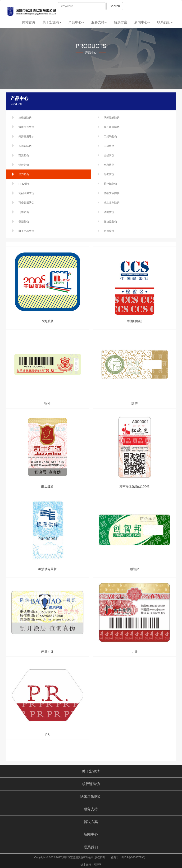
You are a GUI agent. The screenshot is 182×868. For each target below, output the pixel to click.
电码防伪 (109, 146)
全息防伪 (109, 165)
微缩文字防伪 (112, 193)
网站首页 (29, 22)
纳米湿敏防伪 (112, 117)
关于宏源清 (52, 22)
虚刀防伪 (24, 174)
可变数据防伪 (26, 203)
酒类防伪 (109, 212)
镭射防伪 (24, 165)
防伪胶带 (109, 231)
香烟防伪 (24, 221)
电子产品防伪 (26, 231)
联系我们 (165, 22)
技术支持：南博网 (91, 864)
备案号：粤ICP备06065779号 (128, 857)
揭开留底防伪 (112, 127)
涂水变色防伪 (26, 127)
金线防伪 (109, 155)
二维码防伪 (110, 136)
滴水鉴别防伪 (112, 203)
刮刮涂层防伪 (26, 193)
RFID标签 (24, 184)
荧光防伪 (24, 155)
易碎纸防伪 (110, 184)
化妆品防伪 (110, 221)
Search (115, 6)
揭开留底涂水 (26, 136)
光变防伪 (109, 174)
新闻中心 (142, 22)
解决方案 (121, 22)
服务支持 (99, 22)
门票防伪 (24, 212)
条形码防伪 (25, 146)
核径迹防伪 (25, 117)
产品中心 (76, 22)
